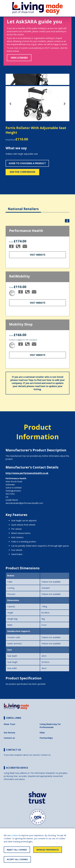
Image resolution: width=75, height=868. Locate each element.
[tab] (23, 207)
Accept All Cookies (17, 859)
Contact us (9, 738)
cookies (15, 835)
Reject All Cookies (17, 850)
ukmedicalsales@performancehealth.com (24, 503)
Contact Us (46, 755)
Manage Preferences (48, 850)
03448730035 (12, 500)
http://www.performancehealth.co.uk (27, 473)
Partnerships (46, 738)
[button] (10, 104)
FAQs (42, 733)
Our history (9, 733)
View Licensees (19, 58)
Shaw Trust (10, 724)
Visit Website (38, 255)
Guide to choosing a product (27, 163)
